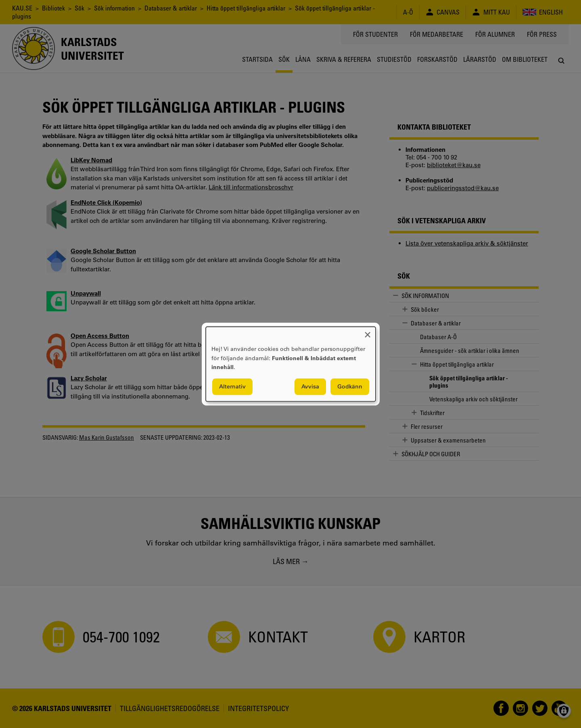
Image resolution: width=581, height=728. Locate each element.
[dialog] (291, 364)
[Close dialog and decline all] (368, 332)
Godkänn (350, 386)
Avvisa (310, 386)
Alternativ (232, 386)
